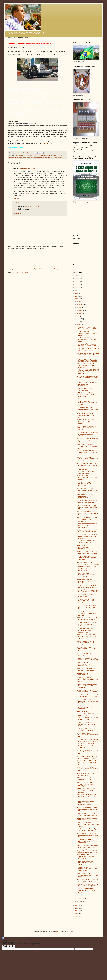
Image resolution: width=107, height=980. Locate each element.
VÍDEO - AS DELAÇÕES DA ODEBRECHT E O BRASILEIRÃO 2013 (85, 803)
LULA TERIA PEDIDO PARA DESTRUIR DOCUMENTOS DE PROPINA (87, 701)
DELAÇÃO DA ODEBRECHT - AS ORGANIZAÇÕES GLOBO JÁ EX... (87, 809)
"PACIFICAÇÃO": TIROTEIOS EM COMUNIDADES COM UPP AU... (87, 440)
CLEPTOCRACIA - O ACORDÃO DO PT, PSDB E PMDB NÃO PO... (87, 763)
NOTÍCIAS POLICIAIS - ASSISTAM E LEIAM (84, 779)
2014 (77, 911)
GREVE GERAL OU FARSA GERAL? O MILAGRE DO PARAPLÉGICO (85, 366)
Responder (16, 198)
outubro (79, 307)
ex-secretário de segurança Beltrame (53, 156)
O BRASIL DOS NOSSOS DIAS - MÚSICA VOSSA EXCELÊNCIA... (87, 569)
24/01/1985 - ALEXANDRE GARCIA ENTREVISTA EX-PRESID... (86, 891)
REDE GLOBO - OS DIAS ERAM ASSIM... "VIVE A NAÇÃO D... (87, 542)
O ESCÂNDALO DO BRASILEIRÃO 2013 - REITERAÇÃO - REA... (85, 547)
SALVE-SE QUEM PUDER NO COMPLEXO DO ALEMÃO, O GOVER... (87, 403)
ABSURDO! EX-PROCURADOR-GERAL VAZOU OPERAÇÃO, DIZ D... (87, 507)
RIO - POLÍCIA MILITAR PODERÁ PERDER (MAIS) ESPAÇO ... (87, 502)
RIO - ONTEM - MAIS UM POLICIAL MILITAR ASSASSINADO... (85, 630)
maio (79, 322)
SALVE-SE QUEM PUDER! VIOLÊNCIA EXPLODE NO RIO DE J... (87, 333)
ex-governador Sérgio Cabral (35, 156)
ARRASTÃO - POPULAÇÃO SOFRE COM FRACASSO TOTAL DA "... (85, 746)
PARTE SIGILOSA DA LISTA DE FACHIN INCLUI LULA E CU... (87, 757)
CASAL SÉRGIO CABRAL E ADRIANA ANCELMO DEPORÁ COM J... (87, 453)
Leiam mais (46, 143)
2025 (77, 279)
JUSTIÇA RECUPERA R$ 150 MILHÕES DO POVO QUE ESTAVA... (86, 790)
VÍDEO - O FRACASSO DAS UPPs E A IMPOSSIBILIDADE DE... (87, 619)
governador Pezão (14, 158)
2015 (77, 908)
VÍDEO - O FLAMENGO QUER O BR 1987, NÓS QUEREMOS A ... (87, 670)
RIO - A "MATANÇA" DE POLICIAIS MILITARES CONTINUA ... (85, 707)
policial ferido (23, 158)
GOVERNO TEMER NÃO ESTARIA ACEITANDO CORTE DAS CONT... (88, 355)
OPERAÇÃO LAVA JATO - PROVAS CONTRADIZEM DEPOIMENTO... (88, 372)
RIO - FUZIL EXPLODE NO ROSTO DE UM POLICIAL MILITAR (86, 601)
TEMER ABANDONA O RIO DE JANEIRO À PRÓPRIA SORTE (87, 360)
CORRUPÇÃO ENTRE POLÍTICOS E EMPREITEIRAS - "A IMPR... (87, 847)
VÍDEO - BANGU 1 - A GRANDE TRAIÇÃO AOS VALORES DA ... (88, 814)
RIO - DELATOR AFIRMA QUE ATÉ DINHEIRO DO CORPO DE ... (87, 409)
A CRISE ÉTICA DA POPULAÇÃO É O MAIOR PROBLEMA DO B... (88, 531)
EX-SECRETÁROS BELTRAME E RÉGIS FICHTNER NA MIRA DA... (87, 607)
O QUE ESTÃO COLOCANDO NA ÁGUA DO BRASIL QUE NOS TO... (87, 378)
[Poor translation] (12, 946)
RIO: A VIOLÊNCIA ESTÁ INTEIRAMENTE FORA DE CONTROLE (86, 841)
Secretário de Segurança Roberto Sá (45, 158)
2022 (77, 287)
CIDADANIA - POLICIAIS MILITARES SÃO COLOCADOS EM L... (87, 735)
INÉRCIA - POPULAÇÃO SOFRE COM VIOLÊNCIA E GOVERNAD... (87, 520)
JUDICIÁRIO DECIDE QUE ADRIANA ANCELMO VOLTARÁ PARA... (85, 496)
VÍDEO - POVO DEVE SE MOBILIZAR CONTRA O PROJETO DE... (85, 664)
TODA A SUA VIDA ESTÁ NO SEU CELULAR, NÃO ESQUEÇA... (87, 885)
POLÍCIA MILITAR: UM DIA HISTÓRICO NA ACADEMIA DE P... (88, 649)
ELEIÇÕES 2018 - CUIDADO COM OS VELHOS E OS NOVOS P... (87, 730)
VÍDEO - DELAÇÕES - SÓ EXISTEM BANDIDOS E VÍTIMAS (85, 863)
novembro (80, 304)
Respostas (18, 203)
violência (60, 158)
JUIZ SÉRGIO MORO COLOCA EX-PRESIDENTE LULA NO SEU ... (86, 797)
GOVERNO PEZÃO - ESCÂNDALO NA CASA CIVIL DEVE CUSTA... (88, 349)
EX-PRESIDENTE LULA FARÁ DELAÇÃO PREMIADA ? (86, 587)
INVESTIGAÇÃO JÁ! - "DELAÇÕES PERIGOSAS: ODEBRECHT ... (86, 714)
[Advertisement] (38, 259)
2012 (77, 917)
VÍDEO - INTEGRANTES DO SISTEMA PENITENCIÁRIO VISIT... (86, 637)
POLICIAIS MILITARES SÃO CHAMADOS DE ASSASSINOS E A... (87, 513)
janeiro (79, 902)
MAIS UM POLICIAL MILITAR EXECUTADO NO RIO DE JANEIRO (86, 428)
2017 (77, 299)
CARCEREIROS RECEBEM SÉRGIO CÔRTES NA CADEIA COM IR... (87, 643)
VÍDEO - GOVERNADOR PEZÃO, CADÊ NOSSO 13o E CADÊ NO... (88, 659)
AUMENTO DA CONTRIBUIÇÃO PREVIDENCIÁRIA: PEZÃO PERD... (87, 536)
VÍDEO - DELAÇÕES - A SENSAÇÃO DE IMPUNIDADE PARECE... (87, 875)
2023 (77, 285)
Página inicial (38, 269)
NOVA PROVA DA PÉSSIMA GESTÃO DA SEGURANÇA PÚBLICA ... (86, 857)
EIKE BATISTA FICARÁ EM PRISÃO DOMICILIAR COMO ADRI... (87, 340)
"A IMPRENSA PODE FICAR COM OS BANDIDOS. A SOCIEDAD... (87, 691)
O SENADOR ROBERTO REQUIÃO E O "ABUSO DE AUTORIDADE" (88, 526)
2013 (77, 914)
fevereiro (80, 899)
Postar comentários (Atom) (21, 272)
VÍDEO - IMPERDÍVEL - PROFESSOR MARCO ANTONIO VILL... (88, 824)
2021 (77, 290)
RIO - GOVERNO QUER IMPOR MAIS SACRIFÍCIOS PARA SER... (87, 624)
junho (79, 319)
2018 (77, 296)
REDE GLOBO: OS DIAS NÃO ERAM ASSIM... (86, 596)
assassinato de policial (22, 156)
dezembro (80, 302)
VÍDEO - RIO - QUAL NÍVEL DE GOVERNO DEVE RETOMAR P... (87, 447)
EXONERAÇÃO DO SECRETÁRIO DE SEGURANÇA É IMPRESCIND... (87, 384)
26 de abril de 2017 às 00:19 (33, 206)
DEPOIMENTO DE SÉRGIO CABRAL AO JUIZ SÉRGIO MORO (86, 415)
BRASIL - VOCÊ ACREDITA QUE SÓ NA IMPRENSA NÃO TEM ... (87, 851)
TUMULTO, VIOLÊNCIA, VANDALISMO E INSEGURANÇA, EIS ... (85, 391)
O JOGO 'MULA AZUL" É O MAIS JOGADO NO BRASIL (87, 674)
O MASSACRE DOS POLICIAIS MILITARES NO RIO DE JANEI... (88, 563)
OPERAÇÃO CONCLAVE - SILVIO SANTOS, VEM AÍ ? (87, 719)
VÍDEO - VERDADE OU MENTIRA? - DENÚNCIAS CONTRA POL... (86, 575)
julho (79, 316)
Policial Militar (31, 158)
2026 (77, 276)
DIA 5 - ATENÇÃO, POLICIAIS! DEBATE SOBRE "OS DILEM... (87, 345)
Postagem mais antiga (60, 269)
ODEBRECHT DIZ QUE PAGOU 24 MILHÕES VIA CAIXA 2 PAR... (88, 881)
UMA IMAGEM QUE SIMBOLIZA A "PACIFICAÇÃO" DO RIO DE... (87, 752)
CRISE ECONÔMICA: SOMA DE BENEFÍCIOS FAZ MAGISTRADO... (87, 397)
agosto (79, 313)
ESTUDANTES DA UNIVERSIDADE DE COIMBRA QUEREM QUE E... (87, 869)
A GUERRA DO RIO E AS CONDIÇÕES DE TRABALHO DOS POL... (87, 613)
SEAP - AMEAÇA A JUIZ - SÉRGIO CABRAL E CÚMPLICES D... (88, 740)
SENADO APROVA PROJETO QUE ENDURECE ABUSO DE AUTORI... (87, 434)
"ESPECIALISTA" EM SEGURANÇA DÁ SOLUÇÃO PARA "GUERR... (87, 478)
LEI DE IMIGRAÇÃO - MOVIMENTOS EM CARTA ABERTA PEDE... (86, 471)
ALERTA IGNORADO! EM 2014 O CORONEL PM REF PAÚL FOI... (87, 696)
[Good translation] (5, 946)
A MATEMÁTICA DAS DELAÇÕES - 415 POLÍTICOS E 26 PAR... (88, 830)
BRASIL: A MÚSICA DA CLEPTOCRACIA (84, 654)
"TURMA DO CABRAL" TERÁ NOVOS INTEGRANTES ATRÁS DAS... (87, 724)
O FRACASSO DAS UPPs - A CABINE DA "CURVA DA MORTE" (85, 581)
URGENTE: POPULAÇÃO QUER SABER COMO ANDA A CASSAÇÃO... (87, 686)
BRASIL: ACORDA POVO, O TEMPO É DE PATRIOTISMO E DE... (87, 769)
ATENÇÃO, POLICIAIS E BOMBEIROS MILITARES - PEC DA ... (88, 680)
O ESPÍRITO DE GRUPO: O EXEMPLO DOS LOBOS (85, 774)
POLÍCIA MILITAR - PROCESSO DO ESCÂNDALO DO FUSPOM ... (87, 490)
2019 (77, 293)
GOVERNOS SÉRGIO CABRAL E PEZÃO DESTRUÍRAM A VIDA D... (87, 835)
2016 (77, 905)
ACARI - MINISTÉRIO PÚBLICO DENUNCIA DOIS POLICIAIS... (87, 819)
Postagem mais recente (15, 269)
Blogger (71, 932)
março (79, 896)
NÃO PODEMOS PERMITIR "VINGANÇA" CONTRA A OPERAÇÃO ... (86, 784)
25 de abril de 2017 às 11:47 (28, 169)
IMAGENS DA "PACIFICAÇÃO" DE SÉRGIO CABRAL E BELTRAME (87, 484)
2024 (77, 282)
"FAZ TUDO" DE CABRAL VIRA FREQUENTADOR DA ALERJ (87, 553)
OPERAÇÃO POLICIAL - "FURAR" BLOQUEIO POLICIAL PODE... (88, 328)
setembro (80, 310)
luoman (57, 932)
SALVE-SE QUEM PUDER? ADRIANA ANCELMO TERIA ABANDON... (87, 558)
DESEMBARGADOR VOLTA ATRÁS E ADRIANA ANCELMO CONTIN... (87, 459)
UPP (56, 158)
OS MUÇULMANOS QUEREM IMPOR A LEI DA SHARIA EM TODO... (87, 465)
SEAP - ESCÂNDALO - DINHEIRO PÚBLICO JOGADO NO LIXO (87, 591)
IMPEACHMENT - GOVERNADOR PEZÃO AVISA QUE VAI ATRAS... (88, 422)
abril (78, 325)
